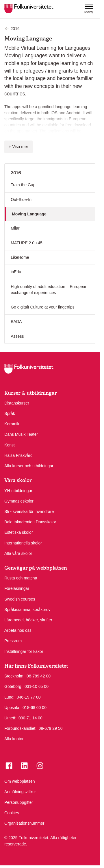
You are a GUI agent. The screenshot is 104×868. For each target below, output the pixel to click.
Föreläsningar (17, 588)
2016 (16, 173)
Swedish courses (20, 599)
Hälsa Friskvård (18, 455)
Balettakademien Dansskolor (30, 522)
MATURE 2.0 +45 (27, 243)
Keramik (12, 424)
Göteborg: (13, 686)
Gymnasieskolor (19, 501)
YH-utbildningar (18, 491)
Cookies (12, 813)
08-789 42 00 (39, 676)
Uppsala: (12, 708)
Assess (17, 336)
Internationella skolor (23, 543)
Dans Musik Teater (21, 434)
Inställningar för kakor (24, 651)
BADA (16, 322)
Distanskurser (17, 403)
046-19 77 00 (29, 697)
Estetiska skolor (19, 532)
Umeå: (10, 718)
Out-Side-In (21, 200)
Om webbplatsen (20, 781)
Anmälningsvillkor (20, 792)
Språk (10, 413)
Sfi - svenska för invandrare (29, 511)
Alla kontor (14, 739)
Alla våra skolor (18, 553)
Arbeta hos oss (18, 630)
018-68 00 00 (35, 707)
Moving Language (29, 214)
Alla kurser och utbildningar (29, 466)
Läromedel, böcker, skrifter (28, 620)
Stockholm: (14, 676)
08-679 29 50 (51, 728)
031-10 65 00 (37, 686)
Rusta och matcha (21, 578)
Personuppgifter (19, 802)
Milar (15, 228)
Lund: (9, 697)
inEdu (16, 272)
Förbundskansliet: (20, 728)
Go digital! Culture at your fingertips (43, 307)
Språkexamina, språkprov (27, 610)
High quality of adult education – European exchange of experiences (49, 290)
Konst (10, 445)
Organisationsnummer (24, 823)
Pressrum (13, 641)
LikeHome (20, 257)
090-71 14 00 (30, 718)
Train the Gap (23, 185)
